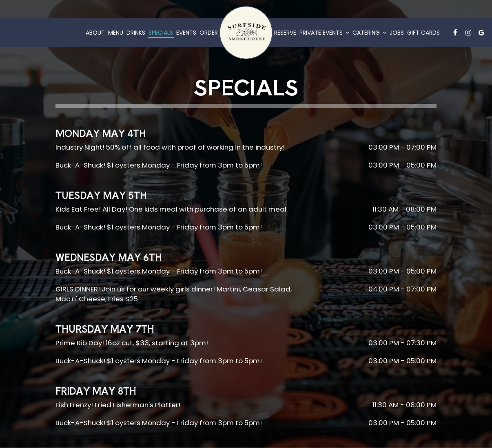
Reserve (285, 33)
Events (186, 33)
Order (209, 33)
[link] (246, 33)
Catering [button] (369, 33)
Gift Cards (423, 33)
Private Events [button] (324, 33)
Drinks (136, 33)
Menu (116, 33)
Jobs (397, 33)
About (95, 33)
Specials (161, 33)
